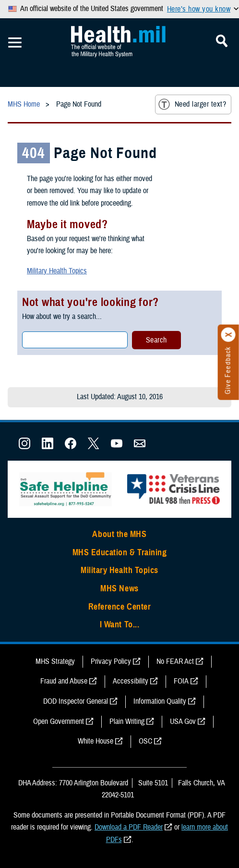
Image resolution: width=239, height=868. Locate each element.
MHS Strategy (55, 661)
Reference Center (120, 607)
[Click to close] (228, 335)
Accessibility (131, 681)
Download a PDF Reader (129, 827)
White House (96, 741)
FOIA (181, 681)
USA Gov (183, 721)
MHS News (119, 588)
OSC (145, 741)
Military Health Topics (57, 271)
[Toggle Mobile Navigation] (15, 43)
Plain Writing (127, 721)
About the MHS (119, 534)
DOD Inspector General (76, 701)
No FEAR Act (175, 661)
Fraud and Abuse (64, 681)
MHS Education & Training (120, 552)
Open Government (59, 721)
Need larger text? (192, 104)
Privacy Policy (111, 661)
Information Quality (160, 701)
